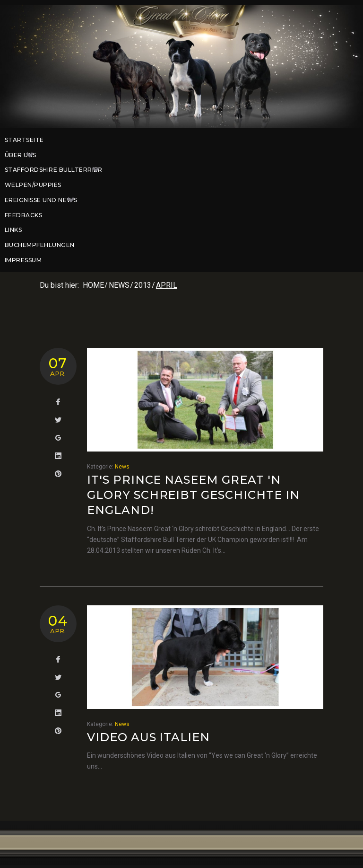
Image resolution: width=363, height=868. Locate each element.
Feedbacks (23, 215)
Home (93, 285)
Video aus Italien (148, 737)
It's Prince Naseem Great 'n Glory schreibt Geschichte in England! (193, 495)
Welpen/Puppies (33, 185)
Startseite (24, 140)
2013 (143, 285)
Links (13, 230)
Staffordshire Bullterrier (57, 170)
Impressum (23, 260)
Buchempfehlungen (40, 245)
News (119, 285)
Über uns (24, 155)
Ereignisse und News (44, 200)
